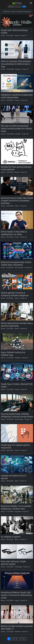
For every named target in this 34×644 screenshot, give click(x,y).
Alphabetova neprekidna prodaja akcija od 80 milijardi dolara (17, 96)
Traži (24, 7)
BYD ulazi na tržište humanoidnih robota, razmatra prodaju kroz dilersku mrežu (17, 129)
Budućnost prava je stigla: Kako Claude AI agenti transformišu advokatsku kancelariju (17, 201)
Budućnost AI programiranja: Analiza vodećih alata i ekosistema (16, 264)
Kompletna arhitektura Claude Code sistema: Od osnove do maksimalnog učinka (16, 595)
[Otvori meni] (31, 3)
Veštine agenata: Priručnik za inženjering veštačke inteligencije (15, 294)
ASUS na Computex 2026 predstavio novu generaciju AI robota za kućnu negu (16, 64)
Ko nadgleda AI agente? (11, 537)
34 (22, 639)
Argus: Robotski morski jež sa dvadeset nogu (13, 354)
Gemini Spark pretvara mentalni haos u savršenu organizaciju (17, 325)
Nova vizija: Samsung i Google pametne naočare (13, 563)
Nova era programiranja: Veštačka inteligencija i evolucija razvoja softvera (17, 415)
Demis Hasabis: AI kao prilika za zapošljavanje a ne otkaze (14, 233)
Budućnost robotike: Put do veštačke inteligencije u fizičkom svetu (16, 507)
